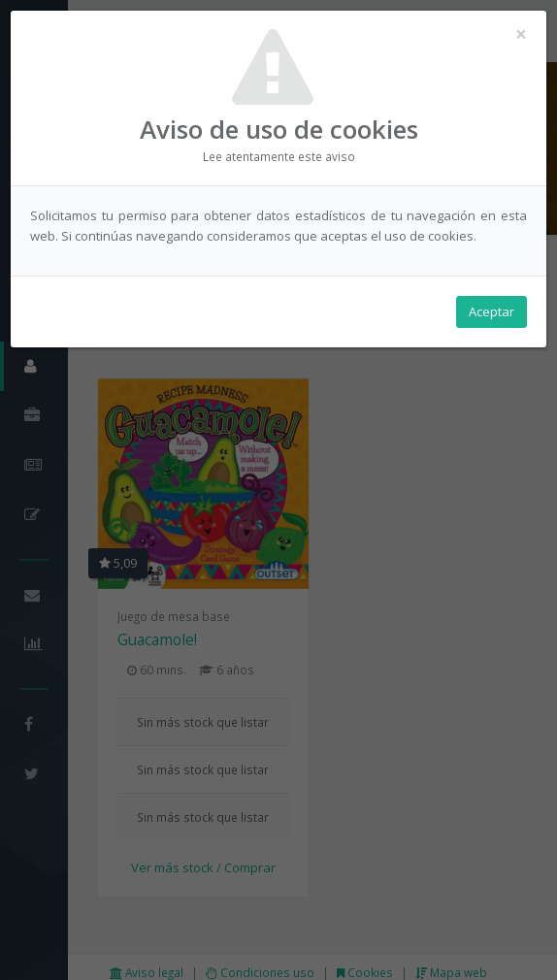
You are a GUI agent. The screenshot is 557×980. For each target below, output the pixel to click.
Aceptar (491, 311)
